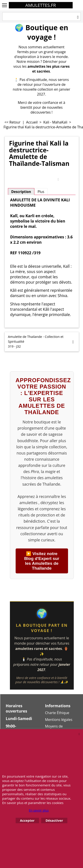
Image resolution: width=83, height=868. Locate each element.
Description (21, 192)
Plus (41, 192)
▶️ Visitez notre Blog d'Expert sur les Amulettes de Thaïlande (42, 561)
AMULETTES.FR (41, 5)
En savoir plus (39, 810)
